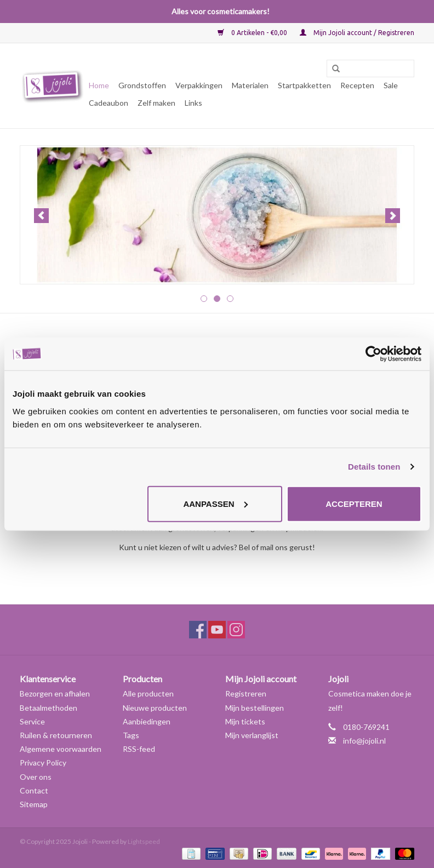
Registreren (246, 693)
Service (32, 721)
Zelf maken (156, 103)
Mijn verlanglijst (252, 735)
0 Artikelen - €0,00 (253, 33)
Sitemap (34, 804)
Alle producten (148, 693)
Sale (391, 85)
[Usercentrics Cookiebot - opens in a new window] (373, 354)
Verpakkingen (199, 85)
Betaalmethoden (48, 708)
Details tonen (374, 467)
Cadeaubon (108, 103)
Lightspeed (144, 841)
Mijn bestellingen (255, 708)
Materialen (250, 85)
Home (99, 85)
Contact (34, 790)
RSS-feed (139, 749)
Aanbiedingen (147, 721)
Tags (131, 735)
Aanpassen (215, 503)
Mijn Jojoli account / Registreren (357, 33)
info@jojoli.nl (364, 741)
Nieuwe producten (155, 708)
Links (193, 103)
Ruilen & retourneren (56, 735)
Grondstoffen (142, 85)
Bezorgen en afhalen (55, 693)
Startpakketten (304, 85)
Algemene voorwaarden (61, 749)
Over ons (36, 777)
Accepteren (354, 503)
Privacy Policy (43, 763)
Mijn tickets (245, 721)
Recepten (357, 85)
